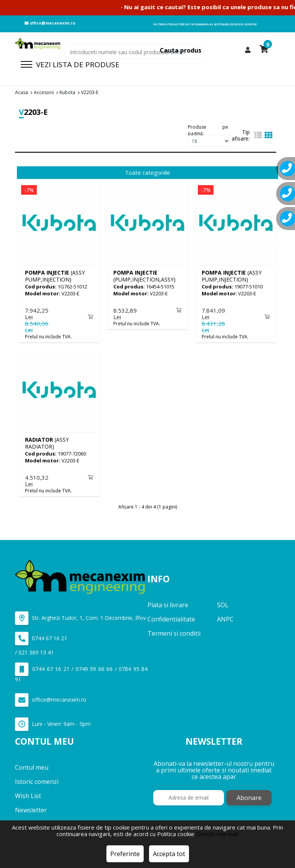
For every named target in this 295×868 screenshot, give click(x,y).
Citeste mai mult (217, 834)
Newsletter (31, 808)
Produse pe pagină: (208, 129)
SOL (223, 603)
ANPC (225, 618)
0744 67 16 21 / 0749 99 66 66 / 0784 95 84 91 (81, 671)
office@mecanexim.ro (50, 23)
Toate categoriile (147, 172)
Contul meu (32, 765)
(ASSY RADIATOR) (47, 442)
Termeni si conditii (174, 632)
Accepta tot (169, 854)
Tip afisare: (241, 135)
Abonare (249, 796)
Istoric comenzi (37, 780)
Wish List (28, 794)
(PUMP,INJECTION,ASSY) (144, 276)
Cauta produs (181, 50)
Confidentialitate (171, 618)
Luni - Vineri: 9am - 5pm (53, 723)
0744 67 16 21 (41, 637)
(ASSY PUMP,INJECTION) (55, 276)
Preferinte (125, 854)
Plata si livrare (168, 603)
